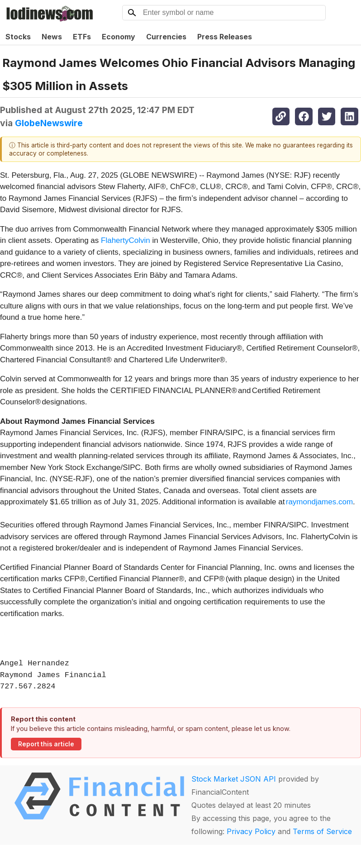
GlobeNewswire (49, 123)
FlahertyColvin (126, 240)
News (52, 37)
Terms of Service (322, 831)
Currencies (166, 37)
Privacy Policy (251, 831)
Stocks (18, 37)
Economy (119, 37)
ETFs (82, 37)
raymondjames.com (319, 502)
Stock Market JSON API (234, 779)
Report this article (46, 744)
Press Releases (225, 37)
